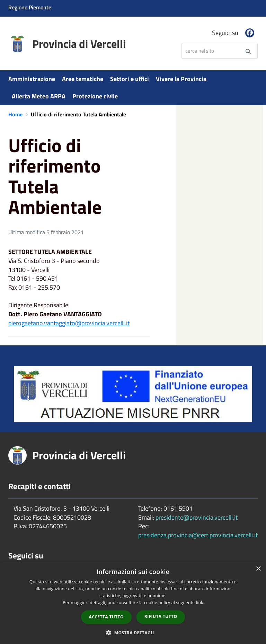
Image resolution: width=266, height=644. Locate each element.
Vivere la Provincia (181, 79)
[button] (133, 632)
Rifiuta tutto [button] (161, 616)
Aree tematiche (83, 79)
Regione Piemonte (30, 7)
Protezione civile (95, 96)
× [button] (258, 569)
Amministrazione (32, 79)
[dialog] (133, 603)
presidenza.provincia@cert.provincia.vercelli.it (198, 535)
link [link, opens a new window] (200, 603)
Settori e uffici (130, 79)
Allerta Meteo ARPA (39, 96)
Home (16, 114)
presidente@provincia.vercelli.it (197, 517)
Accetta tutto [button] (106, 617)
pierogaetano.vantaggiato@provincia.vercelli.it (69, 323)
